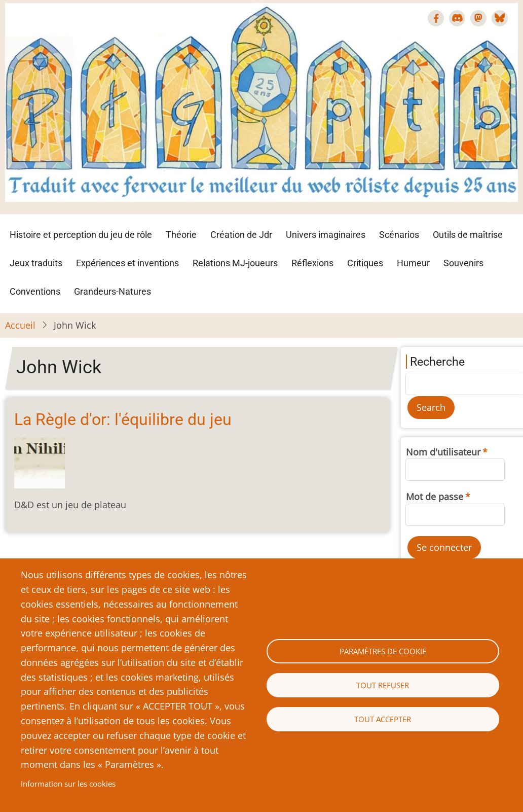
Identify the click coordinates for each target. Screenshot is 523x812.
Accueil (20, 325)
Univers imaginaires (326, 235)
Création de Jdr (241, 235)
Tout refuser (383, 685)
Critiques (365, 263)
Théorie (181, 235)
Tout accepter (383, 719)
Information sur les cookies (68, 784)
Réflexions (312, 263)
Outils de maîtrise (468, 235)
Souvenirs (463, 263)
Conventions (35, 291)
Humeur (413, 263)
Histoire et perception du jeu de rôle (81, 235)
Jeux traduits (36, 263)
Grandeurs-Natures (113, 291)
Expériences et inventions (127, 263)
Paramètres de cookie (383, 651)
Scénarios (399, 235)
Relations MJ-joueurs (235, 263)
